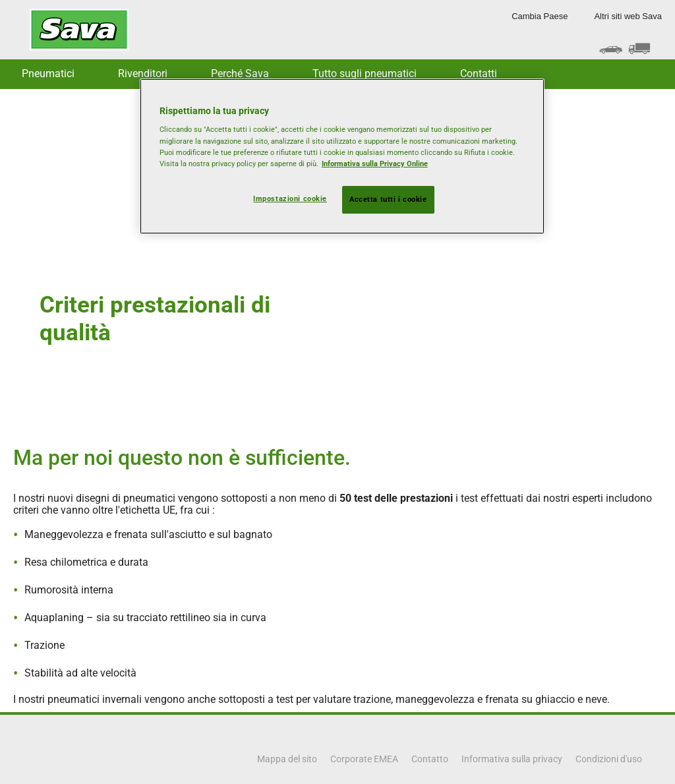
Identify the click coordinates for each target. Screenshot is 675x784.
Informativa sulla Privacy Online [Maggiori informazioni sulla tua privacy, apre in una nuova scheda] (375, 164)
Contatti (479, 74)
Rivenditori (143, 74)
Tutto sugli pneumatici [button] (365, 74)
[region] (342, 156)
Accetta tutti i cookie (388, 199)
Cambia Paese (540, 16)
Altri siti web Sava (628, 16)
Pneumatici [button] (48, 74)
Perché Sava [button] (240, 74)
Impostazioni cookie (290, 198)
